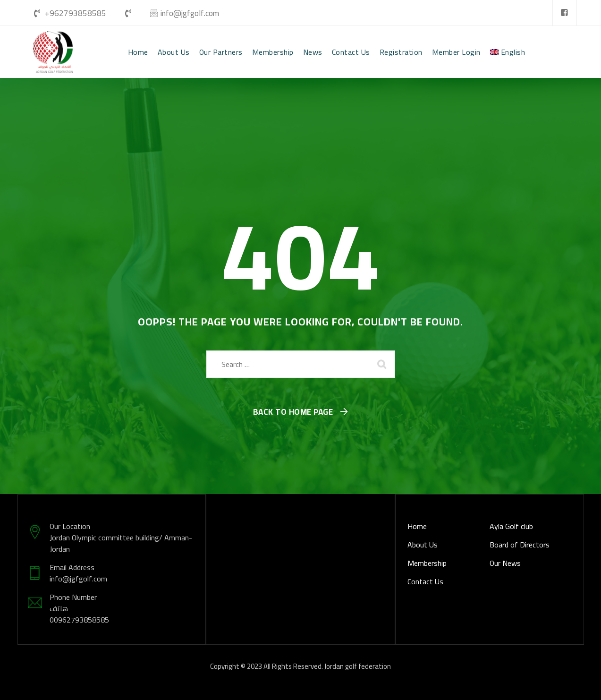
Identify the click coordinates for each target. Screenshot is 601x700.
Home (138, 52)
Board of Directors (520, 545)
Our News (505, 563)
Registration (401, 52)
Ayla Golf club (511, 526)
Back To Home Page (293, 412)
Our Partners (221, 52)
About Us (174, 52)
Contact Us (351, 52)
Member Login (456, 52)
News (313, 52)
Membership (273, 52)
